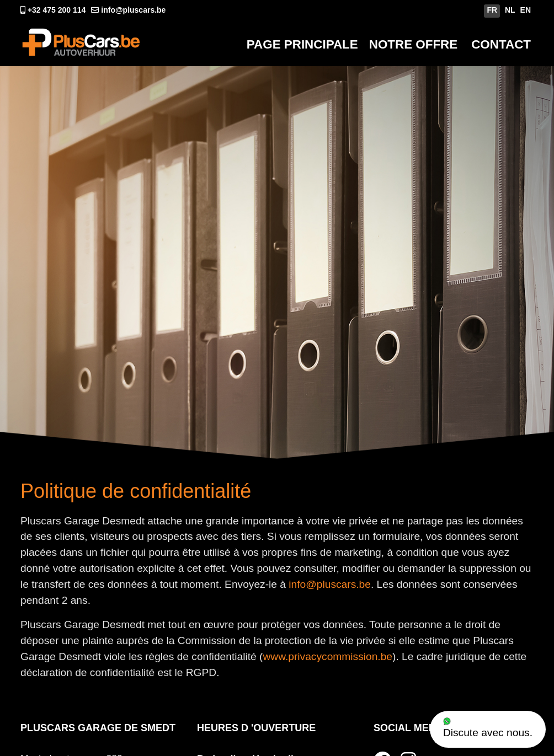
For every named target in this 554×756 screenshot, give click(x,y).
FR (492, 10)
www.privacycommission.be (327, 656)
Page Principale (302, 44)
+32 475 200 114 (57, 10)
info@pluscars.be (133, 10)
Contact (501, 44)
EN (526, 10)
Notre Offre (413, 44)
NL (510, 10)
